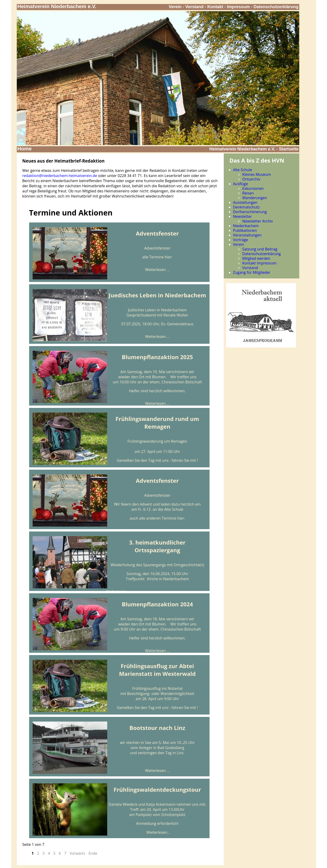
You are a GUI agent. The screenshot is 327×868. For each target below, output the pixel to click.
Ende (93, 853)
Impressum (238, 7)
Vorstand (194, 7)
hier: (169, 257)
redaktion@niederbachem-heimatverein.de (60, 176)
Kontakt (215, 7)
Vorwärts (77, 853)
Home (25, 149)
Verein (175, 7)
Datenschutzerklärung (276, 7)
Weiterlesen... (158, 832)
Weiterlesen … (157, 270)
